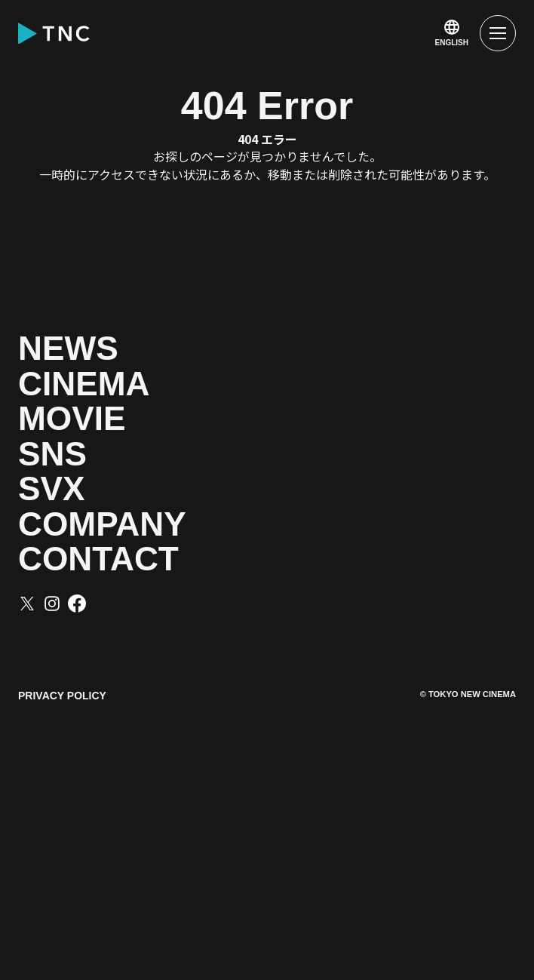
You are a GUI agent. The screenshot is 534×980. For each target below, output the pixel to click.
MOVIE (119, 496)
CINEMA (142, 430)
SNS (83, 562)
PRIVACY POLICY (62, 911)
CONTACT (169, 759)
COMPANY (176, 693)
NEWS (112, 364)
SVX (81, 627)
